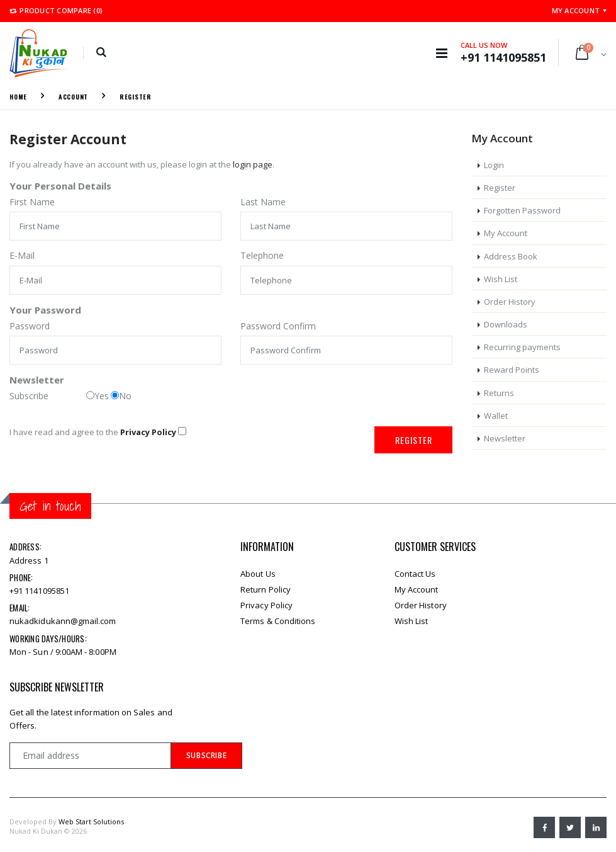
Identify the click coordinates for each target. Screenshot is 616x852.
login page (253, 164)
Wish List (501, 279)
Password (30, 326)
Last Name (263, 202)
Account (73, 97)
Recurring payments (522, 347)
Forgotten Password (522, 210)
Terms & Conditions (278, 621)
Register (136, 97)
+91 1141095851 (39, 591)
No (121, 396)
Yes (98, 396)
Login (494, 165)
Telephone (262, 255)
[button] (101, 53)
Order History (510, 302)
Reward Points (512, 370)
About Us (258, 574)
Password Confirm (278, 326)
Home (18, 97)
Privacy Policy (266, 605)
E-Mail (22, 255)
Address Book (511, 256)
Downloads (506, 324)
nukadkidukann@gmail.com (63, 621)
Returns (499, 393)
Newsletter (505, 438)
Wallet (496, 416)
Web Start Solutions (91, 821)
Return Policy (266, 589)
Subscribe (29, 396)
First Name (32, 202)
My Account (576, 10)
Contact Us (415, 574)
